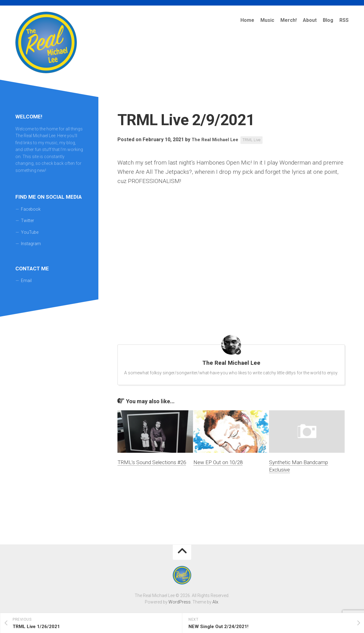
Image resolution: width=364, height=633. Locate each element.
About (310, 20)
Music (267, 20)
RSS (344, 20)
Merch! (289, 20)
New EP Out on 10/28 (218, 462)
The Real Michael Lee (217, 140)
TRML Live (256, 140)
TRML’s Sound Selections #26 (152, 462)
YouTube (30, 232)
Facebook (31, 209)
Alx (215, 602)
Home (247, 20)
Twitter (28, 221)
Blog (328, 20)
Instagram (31, 244)
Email (26, 281)
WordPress (180, 602)
